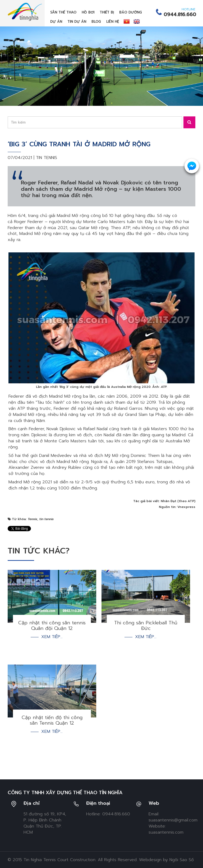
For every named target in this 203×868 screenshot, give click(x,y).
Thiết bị (107, 12)
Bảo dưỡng (131, 12)
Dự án (56, 22)
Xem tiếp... (52, 637)
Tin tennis (47, 158)
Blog (96, 22)
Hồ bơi (88, 12)
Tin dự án (77, 22)
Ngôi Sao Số (182, 860)
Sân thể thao (63, 12)
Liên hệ (113, 22)
